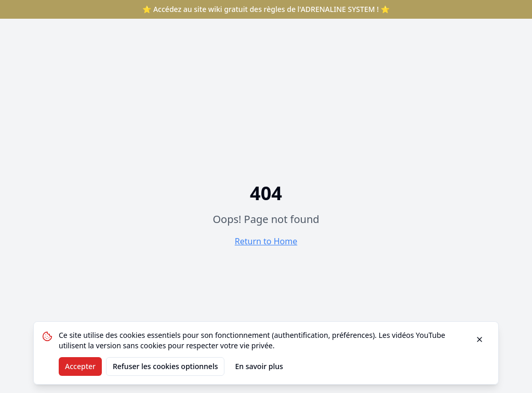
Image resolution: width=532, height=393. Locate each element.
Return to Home (266, 241)
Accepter (80, 366)
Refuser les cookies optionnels (165, 366)
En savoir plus (259, 366)
